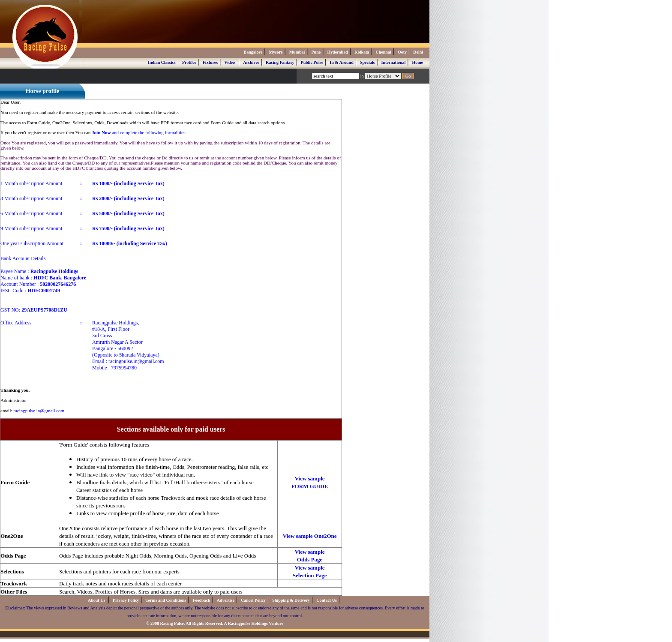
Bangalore (253, 52)
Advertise (226, 600)
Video (229, 62)
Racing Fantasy (280, 62)
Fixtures (210, 62)
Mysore (276, 52)
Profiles (189, 62)
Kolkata (362, 52)
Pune (316, 52)
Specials (367, 62)
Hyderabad (337, 52)
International (394, 62)
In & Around (341, 62)
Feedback (201, 600)
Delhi (418, 52)
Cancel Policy (253, 600)
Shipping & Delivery (291, 600)
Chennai (384, 52)
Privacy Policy (126, 600)
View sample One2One (310, 536)
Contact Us (327, 600)
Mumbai (297, 52)
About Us (97, 600)
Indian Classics (162, 62)
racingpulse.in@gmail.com (39, 411)
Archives (251, 62)
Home (417, 62)
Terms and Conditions (166, 600)
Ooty (402, 52)
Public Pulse (312, 62)
